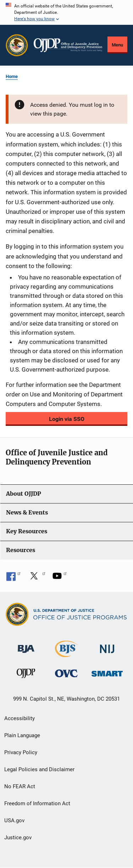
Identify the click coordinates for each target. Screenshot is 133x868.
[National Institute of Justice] (107, 646)
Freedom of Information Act (37, 803)
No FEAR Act (20, 786)
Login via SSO (67, 419)
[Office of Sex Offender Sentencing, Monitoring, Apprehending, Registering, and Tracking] (107, 672)
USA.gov (14, 820)
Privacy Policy (21, 752)
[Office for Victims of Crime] (66, 673)
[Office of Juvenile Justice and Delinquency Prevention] (26, 675)
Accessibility (20, 718)
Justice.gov (18, 838)
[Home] (68, 45)
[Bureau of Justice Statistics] (66, 654)
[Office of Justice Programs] (17, 45)
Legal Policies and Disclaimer (39, 769)
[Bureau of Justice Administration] (26, 646)
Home (12, 76)
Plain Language (22, 735)
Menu (117, 45)
